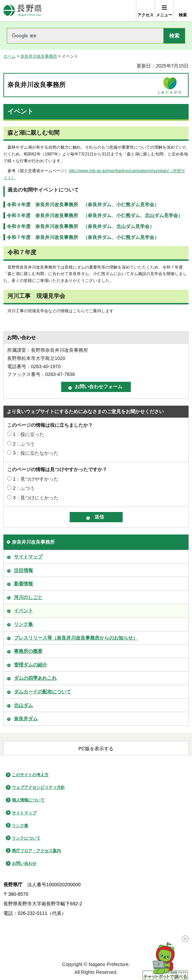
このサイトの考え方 (30, 775)
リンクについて (26, 838)
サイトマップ (28, 557)
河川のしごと (28, 597)
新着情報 (23, 584)
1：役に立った (29, 434)
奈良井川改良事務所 (39, 56)
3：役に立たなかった (36, 453)
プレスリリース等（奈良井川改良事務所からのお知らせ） (76, 638)
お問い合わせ (24, 863)
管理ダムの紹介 (31, 665)
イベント (23, 610)
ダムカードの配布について (42, 692)
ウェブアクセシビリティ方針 (38, 787)
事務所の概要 (28, 651)
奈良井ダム (26, 719)
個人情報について (28, 800)
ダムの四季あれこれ (35, 678)
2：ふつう (24, 444)
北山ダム (23, 705)
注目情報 (23, 570)
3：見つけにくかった (36, 498)
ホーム (10, 56)
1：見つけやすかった (36, 479)
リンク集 (23, 624)
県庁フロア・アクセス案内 (36, 851)
